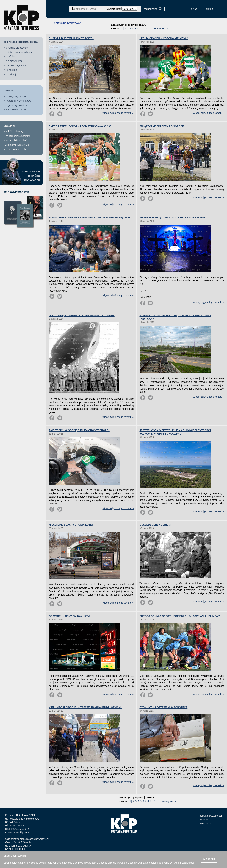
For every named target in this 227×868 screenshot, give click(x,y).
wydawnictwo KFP (16, 110)
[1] (122, 29)
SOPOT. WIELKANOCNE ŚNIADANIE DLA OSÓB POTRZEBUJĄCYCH (89, 218)
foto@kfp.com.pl (22, 832)
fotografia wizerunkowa (18, 101)
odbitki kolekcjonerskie (18, 136)
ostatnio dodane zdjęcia (19, 52)
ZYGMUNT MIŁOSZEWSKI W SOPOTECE (164, 707)
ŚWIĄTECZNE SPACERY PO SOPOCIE (162, 126)
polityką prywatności (86, 863)
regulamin (205, 820)
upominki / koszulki (16, 149)
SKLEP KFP (10, 126)
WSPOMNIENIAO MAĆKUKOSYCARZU (31, 176)
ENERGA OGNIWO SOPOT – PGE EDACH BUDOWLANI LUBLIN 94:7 (180, 616)
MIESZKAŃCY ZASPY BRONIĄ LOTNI (71, 525)
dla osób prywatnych (17, 65)
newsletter (11, 70)
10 (146, 29)
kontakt (209, 9)
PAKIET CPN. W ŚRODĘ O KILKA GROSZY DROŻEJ (79, 430)
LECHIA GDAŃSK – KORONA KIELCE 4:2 (164, 38)
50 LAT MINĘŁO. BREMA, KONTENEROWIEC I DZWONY (82, 315)
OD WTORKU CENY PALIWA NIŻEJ (69, 616)
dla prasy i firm (14, 61)
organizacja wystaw (16, 105)
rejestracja (11, 74)
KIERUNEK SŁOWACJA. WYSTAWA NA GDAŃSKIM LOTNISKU (85, 707)
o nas (194, 9)
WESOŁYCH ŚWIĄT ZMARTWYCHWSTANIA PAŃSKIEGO (173, 218)
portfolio (10, 57)
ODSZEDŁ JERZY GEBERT (155, 525)
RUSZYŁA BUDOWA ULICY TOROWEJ (71, 38)
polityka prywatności (211, 816)
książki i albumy (14, 132)
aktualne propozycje (17, 48)
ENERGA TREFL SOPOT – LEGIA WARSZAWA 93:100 (80, 126)
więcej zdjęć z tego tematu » (118, 113)
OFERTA (9, 91)
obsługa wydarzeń (16, 96)
